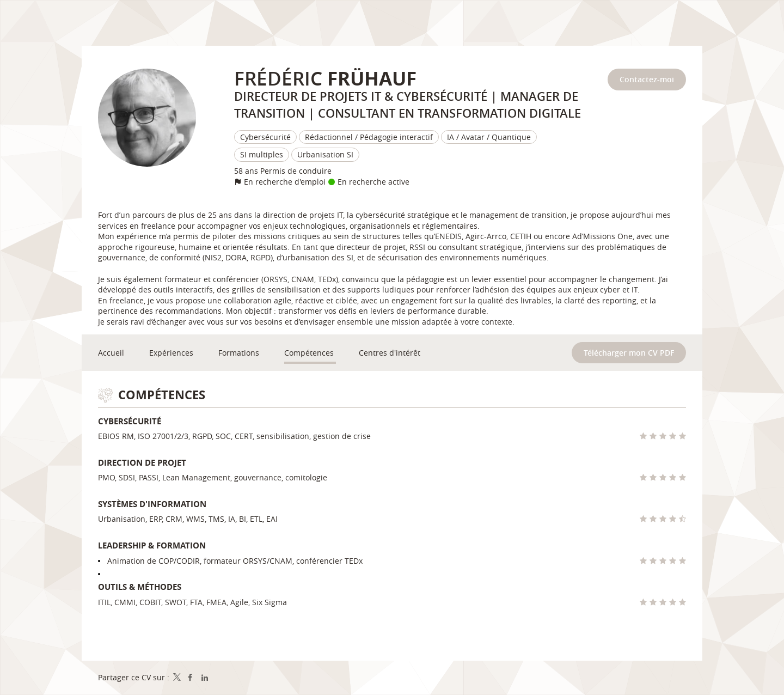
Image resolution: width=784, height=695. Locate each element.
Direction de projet (142, 463)
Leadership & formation (152, 545)
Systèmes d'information (152, 504)
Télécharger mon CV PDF (629, 353)
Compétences (162, 395)
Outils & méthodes (140, 587)
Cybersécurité (130, 421)
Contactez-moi (647, 79)
